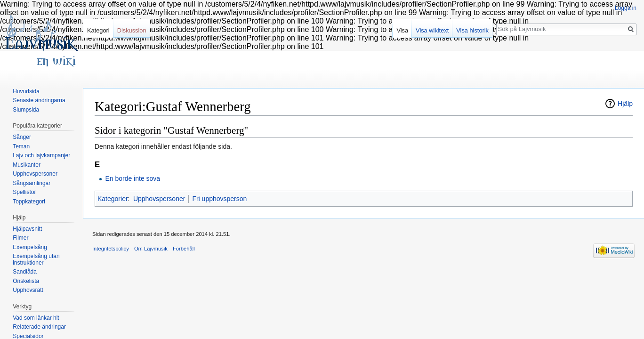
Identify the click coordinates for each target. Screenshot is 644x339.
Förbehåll (184, 249)
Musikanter (27, 165)
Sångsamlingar (32, 183)
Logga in (626, 8)
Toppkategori (29, 202)
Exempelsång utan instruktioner (36, 259)
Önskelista (26, 281)
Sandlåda (25, 272)
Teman (21, 146)
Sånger (22, 137)
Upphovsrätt (28, 290)
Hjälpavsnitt (27, 229)
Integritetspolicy (111, 249)
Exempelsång (30, 247)
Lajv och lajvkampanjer (41, 155)
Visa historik (472, 30)
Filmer (20, 238)
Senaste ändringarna (39, 100)
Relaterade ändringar (39, 327)
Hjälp (625, 104)
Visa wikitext (432, 30)
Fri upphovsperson (219, 199)
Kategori (98, 30)
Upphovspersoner (159, 199)
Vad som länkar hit (36, 318)
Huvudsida (26, 91)
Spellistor (24, 192)
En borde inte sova (133, 178)
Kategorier (113, 199)
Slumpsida (26, 110)
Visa (402, 30)
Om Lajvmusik (151, 249)
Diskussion (132, 30)
